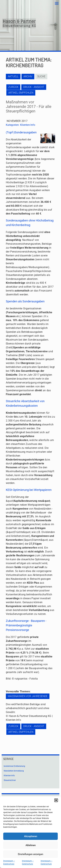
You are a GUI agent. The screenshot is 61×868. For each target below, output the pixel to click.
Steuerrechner (10, 780)
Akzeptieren (31, 836)
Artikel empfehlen (21, 93)
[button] (56, 800)
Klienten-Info (28, 125)
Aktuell (13, 76)
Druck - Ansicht (34, 87)
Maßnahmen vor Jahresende (28, 696)
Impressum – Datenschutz (9, 862)
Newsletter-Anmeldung (14, 771)
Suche (41, 76)
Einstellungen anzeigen (30, 854)
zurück (13, 87)
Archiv (28, 76)
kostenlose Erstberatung (14, 766)
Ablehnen (31, 845)
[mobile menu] (57, 4)
